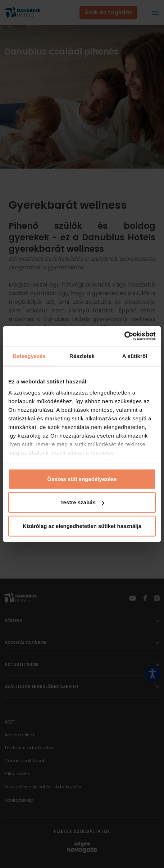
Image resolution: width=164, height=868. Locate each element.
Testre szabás (82, 502)
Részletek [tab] (82, 356)
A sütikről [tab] (135, 356)
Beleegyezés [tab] (29, 356)
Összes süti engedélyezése (82, 479)
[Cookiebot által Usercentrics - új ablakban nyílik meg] (124, 336)
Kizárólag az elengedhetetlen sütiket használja (82, 526)
